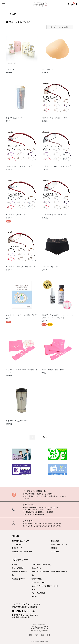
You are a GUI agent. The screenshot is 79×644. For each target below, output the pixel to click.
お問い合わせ (29, 505)
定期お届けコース (19, 579)
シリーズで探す (18, 568)
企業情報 (54, 548)
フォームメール (50, 507)
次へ (45, 437)
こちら (48, 526)
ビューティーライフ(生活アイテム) (45, 586)
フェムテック (37, 568)
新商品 (14, 565)
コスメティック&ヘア (40, 582)
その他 (34, 597)
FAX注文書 (55, 552)
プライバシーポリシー (59, 545)
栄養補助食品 (37, 579)
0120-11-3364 (46, 510)
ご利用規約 (55, 541)
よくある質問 (29, 521)
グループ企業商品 (38, 593)
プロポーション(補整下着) (41, 565)
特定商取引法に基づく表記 (22, 552)
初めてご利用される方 (20, 541)
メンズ (34, 589)
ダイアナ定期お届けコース (34, 491)
